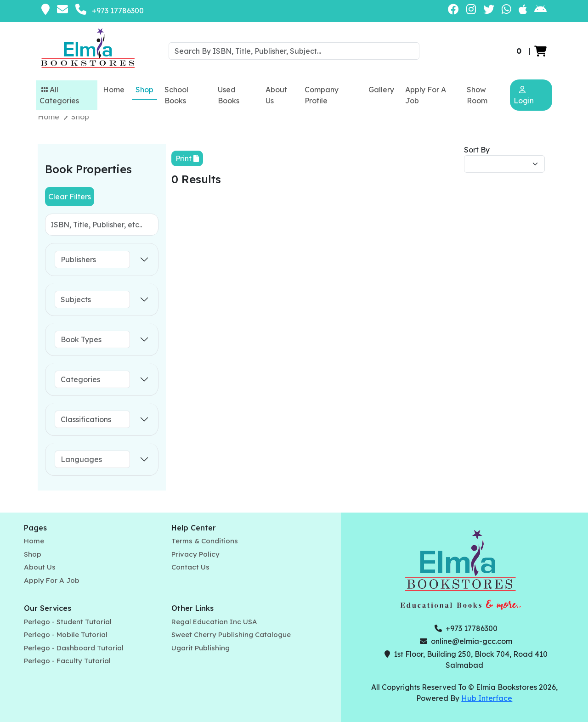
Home (114, 90)
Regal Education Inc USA (214, 622)
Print (187, 158)
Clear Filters (70, 197)
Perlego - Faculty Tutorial (67, 661)
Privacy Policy (195, 554)
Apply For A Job (426, 95)
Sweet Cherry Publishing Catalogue (231, 635)
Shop (144, 90)
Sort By (477, 150)
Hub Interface (487, 698)
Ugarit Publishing (201, 648)
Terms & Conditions (205, 541)
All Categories (59, 95)
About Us (276, 95)
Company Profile (322, 95)
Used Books (229, 95)
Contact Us (190, 567)
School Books (176, 95)
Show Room (477, 95)
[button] (540, 51)
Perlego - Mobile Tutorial (66, 635)
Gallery (381, 90)
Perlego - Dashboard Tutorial (74, 648)
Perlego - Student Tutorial (68, 622)
